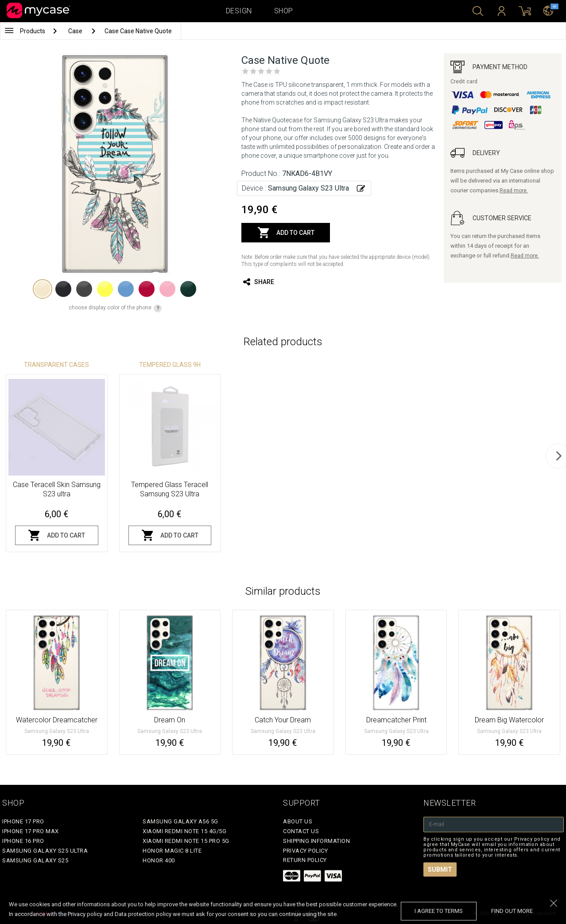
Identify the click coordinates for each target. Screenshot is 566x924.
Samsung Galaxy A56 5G (180, 821)
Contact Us (301, 831)
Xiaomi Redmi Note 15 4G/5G (184, 831)
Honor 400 (159, 860)
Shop (284, 11)
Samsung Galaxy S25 (35, 860)
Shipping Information (316, 841)
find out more (512, 911)
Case (76, 31)
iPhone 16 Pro (23, 841)
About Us (298, 821)
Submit (440, 869)
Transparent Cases (56, 365)
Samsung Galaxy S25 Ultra (45, 851)
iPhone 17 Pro (23, 821)
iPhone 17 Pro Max (31, 831)
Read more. (514, 191)
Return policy (305, 860)
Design (239, 11)
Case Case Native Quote (138, 31)
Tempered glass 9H (170, 365)
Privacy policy (305, 851)
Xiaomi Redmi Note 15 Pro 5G (186, 841)
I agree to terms (439, 911)
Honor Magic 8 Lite (172, 851)
